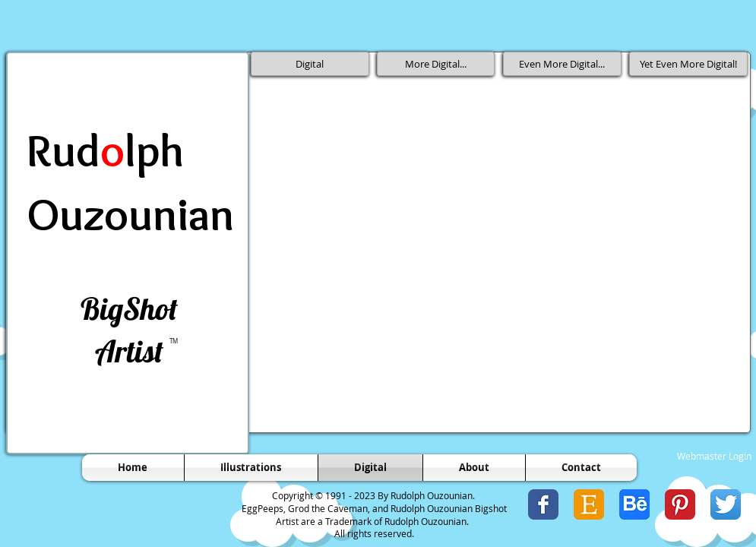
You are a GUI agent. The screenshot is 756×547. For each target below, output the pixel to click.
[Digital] (310, 64)
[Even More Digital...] (562, 64)
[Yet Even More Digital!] (688, 64)
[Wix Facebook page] (543, 504)
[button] (437, 183)
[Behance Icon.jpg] (634, 504)
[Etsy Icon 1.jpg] (589, 504)
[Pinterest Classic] (680, 504)
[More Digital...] (436, 64)
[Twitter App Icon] (726, 504)
